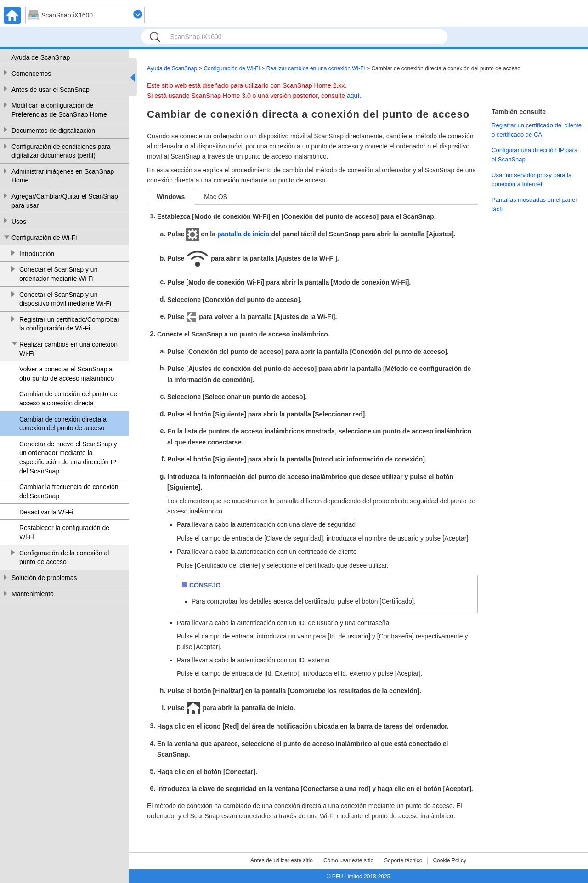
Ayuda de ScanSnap (41, 57)
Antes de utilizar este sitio (282, 860)
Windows (171, 197)
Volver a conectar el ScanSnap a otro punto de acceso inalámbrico (67, 374)
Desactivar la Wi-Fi (46, 512)
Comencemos (31, 74)
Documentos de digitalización (53, 131)
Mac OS (216, 197)
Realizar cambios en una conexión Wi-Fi (68, 349)
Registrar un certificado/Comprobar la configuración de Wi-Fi (69, 324)
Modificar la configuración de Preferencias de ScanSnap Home (59, 110)
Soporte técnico (403, 860)
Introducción (37, 254)
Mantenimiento (33, 594)
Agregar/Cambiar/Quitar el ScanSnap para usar (65, 201)
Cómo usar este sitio (348, 860)
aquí (353, 96)
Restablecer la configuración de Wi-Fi (64, 532)
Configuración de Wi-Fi (44, 238)
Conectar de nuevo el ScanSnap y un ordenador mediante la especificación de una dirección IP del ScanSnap (68, 458)
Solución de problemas (44, 578)
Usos (19, 222)
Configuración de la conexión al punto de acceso (64, 558)
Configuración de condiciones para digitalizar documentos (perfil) (61, 151)
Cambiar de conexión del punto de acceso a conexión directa (68, 399)
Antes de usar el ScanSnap (51, 90)
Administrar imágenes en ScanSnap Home (63, 176)
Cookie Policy (449, 860)
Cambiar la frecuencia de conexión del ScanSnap (69, 491)
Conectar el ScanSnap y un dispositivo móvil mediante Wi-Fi (65, 299)
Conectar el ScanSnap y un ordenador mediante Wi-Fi (58, 274)
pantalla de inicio (243, 234)
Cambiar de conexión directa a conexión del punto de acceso (63, 424)
